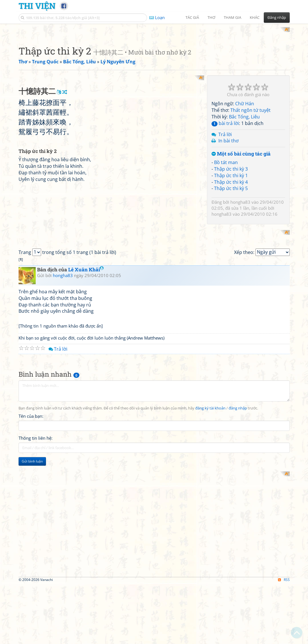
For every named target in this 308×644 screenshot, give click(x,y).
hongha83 (240, 277)
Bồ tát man (226, 237)
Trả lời (225, 209)
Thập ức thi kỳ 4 (231, 257)
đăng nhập (238, 593)
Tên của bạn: (31, 601)
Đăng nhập (277, 17)
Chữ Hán (245, 178)
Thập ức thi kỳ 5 (231, 263)
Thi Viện (37, 6)
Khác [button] (255, 17)
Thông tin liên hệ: (36, 623)
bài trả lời (225, 198)
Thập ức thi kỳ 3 (231, 243)
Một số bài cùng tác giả (241, 229)
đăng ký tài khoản (210, 593)
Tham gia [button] (232, 17)
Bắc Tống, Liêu (244, 191)
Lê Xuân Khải (86, 455)
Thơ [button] (211, 17)
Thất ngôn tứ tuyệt (250, 185)
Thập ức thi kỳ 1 (231, 250)
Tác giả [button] (192, 17)
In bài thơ (229, 215)
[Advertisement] (154, 67)
